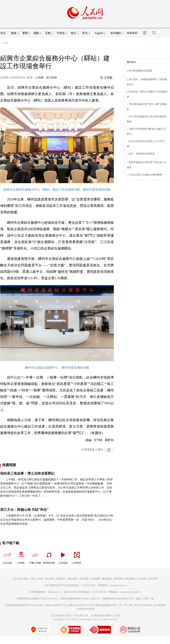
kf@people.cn (55, 592)
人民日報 (7, 557)
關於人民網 (37, 579)
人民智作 (77, 557)
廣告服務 (72, 579)
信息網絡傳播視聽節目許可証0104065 (24, 605)
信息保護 (141, 579)
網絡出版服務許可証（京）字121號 (114, 605)
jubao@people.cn (118, 585)
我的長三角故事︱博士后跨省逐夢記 (27, 473)
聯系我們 (153, 579)
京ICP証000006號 (143, 605)
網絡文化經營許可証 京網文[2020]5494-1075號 (70, 605)
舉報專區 (132, 33)
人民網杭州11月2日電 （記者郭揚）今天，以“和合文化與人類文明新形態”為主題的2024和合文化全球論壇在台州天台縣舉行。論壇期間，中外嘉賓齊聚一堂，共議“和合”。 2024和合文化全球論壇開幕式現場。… (57, 520)
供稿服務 (96, 579)
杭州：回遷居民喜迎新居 (142, 154)
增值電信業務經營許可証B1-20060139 (80, 599)
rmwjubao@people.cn (131, 592)
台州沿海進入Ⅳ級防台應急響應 (145, 175)
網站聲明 (119, 579)
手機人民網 (35, 557)
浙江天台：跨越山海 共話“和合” (24, 510)
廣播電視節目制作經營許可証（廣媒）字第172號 (128, 599)
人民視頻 (63, 557)
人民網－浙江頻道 (46, 77)
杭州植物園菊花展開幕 (140, 71)
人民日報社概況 (21, 579)
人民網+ (21, 557)
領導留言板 (49, 557)
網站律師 (130, 579)
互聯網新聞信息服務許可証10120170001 (37, 599)
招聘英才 (61, 579)
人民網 (4, 43)
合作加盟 (84, 579)
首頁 (3, 33)
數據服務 (107, 579)
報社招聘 (50, 579)
